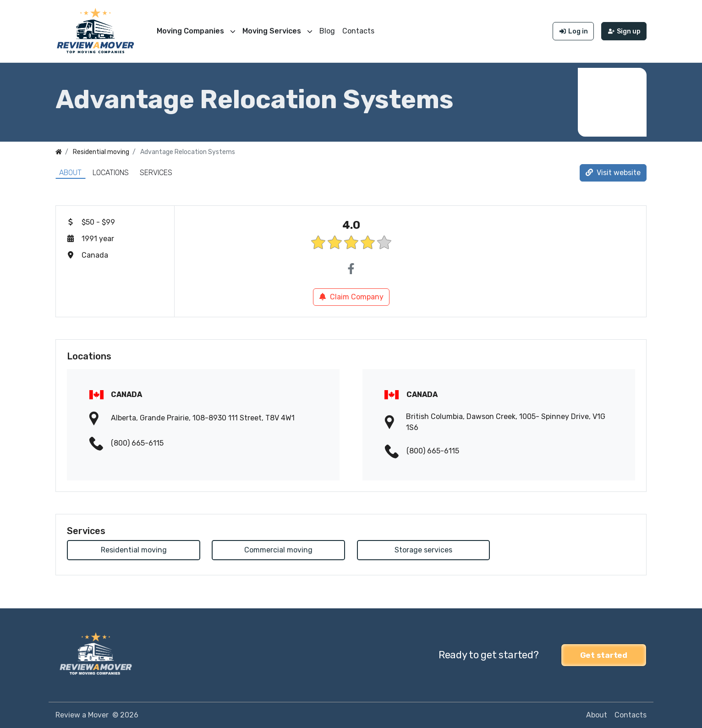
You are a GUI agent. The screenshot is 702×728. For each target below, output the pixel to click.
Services (156, 173)
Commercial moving (278, 550)
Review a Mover (82, 715)
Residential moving (134, 550)
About (70, 173)
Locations (111, 173)
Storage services (423, 550)
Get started (604, 655)
